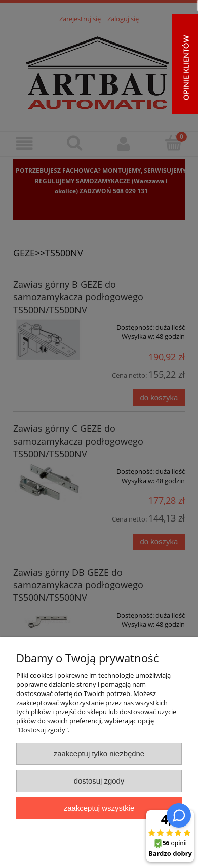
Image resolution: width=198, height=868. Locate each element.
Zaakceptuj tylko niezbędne (99, 753)
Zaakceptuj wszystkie (99, 808)
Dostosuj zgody (99, 781)
